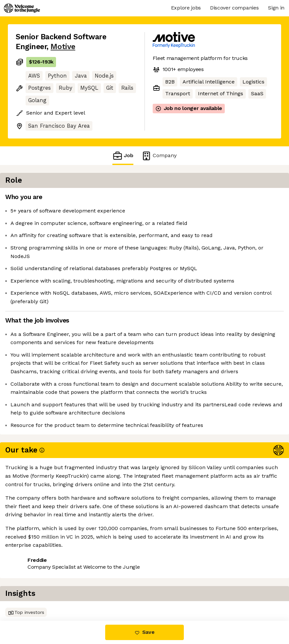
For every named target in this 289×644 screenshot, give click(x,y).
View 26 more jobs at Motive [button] (97, 593)
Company (159, 156)
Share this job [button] (34, 593)
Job (123, 156)
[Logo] (22, 8)
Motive (63, 47)
